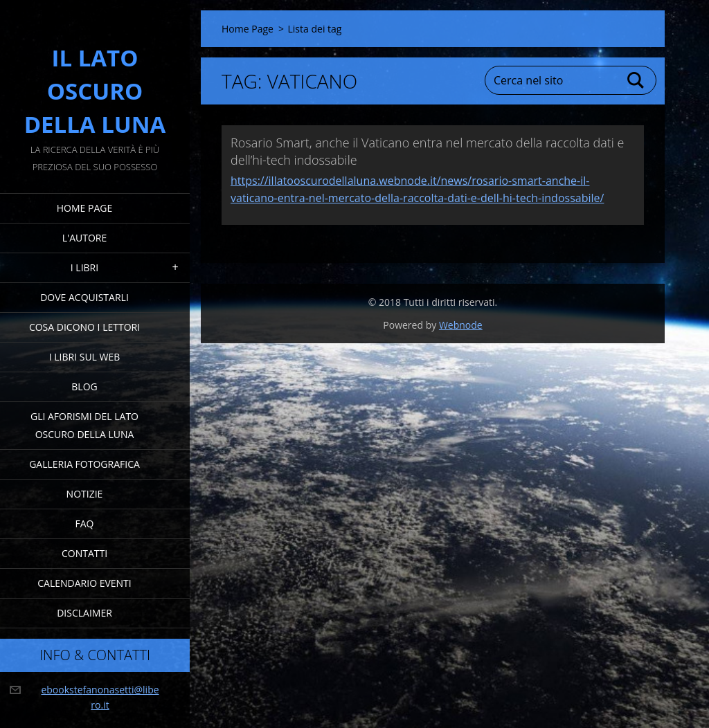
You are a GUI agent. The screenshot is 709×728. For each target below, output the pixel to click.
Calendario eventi (84, 583)
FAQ (85, 524)
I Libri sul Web (85, 357)
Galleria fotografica (84, 464)
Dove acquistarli (84, 297)
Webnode (461, 325)
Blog (84, 386)
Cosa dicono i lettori (84, 327)
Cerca (636, 80)
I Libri (84, 267)
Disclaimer (84, 613)
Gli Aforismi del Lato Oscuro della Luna (84, 425)
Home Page (84, 208)
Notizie (85, 494)
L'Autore (84, 238)
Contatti (84, 553)
